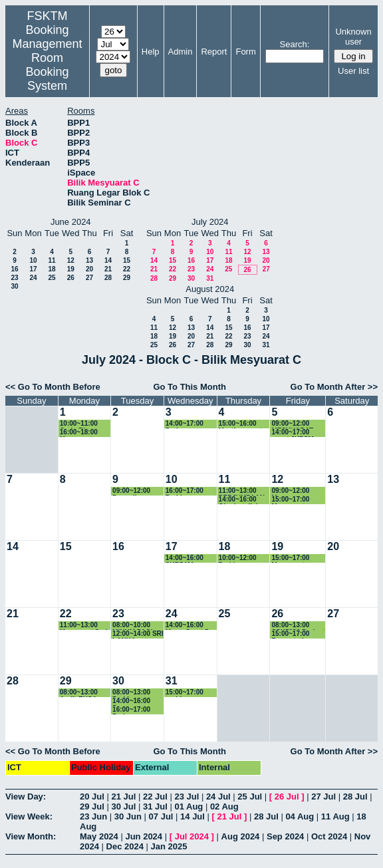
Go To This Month (190, 387)
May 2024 (99, 836)
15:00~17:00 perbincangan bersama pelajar (191, 693)
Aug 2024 (241, 836)
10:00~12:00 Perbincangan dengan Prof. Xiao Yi (241, 558)
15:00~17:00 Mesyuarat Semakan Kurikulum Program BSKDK (298, 500)
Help (151, 52)
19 (71, 269)
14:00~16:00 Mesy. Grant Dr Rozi (189, 626)
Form (245, 52)
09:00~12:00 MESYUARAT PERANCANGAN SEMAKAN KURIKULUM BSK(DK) (298, 424)
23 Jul (187, 796)
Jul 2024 (192, 836)
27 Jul (323, 796)
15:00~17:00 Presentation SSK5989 (292, 634)
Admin (181, 52)
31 (210, 278)
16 (14, 269)
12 (71, 260)
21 (108, 269)
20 (89, 269)
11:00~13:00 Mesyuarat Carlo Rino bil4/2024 (86, 626)
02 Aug (224, 806)
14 (108, 260)
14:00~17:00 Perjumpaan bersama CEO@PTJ (185, 424)
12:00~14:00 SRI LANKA (138, 634)
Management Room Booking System (48, 65)
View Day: (26, 796)
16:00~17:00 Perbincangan (188, 491)
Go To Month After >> (334, 387)
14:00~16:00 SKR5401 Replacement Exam (186, 558)
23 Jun (93, 816)
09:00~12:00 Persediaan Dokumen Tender (131, 491)
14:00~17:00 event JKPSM (292, 433)
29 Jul (92, 806)
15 (127, 260)
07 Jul (161, 816)
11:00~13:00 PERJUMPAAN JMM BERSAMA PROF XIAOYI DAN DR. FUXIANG (244, 491)
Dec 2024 (125, 846)
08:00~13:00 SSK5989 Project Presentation (298, 626)
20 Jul (92, 796)
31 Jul (155, 806)
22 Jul (155, 796)
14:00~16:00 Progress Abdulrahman (134, 701)
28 (108, 278)
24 (33, 278)
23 (14, 278)
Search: (295, 44)
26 (71, 278)
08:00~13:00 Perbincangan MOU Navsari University (134, 693)
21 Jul (123, 796)
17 (33, 269)
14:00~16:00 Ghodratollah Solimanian (239, 500)
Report (214, 52)
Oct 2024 (329, 836)
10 (33, 260)
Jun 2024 (144, 836)
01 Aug (189, 806)
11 (52, 260)
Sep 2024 (285, 836)
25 (52, 278)
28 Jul (355, 796)
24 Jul (218, 796)
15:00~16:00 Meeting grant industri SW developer (241, 424)
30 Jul (123, 806)
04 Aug (300, 816)
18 (52, 269)
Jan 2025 (169, 846)
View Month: (31, 836)
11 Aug (335, 816)
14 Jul (192, 816)
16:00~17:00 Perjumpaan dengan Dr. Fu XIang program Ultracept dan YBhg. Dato (136, 710)
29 (127, 278)
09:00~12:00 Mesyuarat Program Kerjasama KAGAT (290, 491)
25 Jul (250, 796)
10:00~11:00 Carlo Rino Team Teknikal (82, 424)
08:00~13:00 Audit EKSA (79, 693)
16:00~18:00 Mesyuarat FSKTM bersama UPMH (86, 433)
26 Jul (287, 796)
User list (353, 71)
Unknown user (353, 37)
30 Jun (128, 816)
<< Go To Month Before (53, 387)
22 (127, 269)
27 (89, 278)
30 (14, 286)
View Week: (29, 816)
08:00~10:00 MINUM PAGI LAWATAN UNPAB (132, 626)
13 (89, 260)
